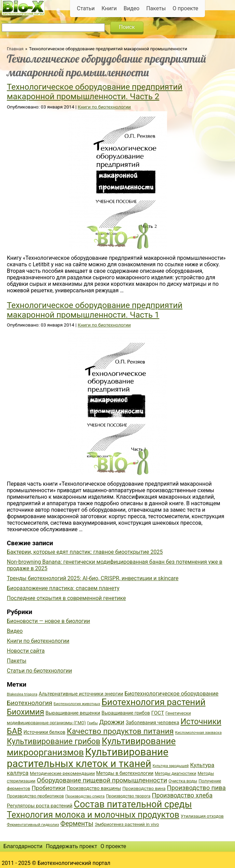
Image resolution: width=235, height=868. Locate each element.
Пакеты (156, 8)
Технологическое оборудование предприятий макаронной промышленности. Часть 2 (95, 92)
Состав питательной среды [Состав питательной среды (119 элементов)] (133, 804)
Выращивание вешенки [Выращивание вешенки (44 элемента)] (73, 713)
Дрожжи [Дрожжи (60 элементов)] (112, 722)
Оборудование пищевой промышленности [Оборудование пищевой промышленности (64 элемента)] (102, 780)
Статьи (86, 8)
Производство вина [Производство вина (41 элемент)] (144, 788)
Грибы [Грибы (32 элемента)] (92, 723)
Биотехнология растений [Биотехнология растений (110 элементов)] (153, 702)
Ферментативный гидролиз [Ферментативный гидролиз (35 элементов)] (33, 825)
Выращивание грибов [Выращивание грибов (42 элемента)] (126, 713)
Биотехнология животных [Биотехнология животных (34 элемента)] (77, 704)
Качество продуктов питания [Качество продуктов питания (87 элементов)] (120, 731)
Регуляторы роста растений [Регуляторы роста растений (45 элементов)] (40, 806)
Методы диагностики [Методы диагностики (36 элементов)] (175, 774)
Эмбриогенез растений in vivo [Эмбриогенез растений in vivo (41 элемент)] (127, 824)
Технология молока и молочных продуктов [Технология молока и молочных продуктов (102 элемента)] (93, 815)
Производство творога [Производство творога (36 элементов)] (128, 796)
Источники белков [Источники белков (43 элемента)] (45, 732)
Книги (109, 8)
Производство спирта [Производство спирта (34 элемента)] (85, 796)
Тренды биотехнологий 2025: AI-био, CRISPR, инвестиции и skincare (93, 578)
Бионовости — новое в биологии (49, 621)
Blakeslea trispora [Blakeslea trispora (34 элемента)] (22, 694)
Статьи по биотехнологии (39, 671)
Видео (132, 8)
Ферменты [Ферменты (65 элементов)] (77, 824)
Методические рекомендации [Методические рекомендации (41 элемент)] (62, 773)
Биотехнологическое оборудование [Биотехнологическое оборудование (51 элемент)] (172, 694)
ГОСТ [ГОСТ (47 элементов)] (158, 713)
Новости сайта (26, 651)
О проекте (185, 8)
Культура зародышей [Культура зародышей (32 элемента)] (171, 766)
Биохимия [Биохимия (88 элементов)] (25, 712)
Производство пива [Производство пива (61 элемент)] (196, 788)
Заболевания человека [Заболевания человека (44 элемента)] (152, 723)
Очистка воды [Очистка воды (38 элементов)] (183, 781)
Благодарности (23, 846)
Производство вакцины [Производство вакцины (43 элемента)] (94, 788)
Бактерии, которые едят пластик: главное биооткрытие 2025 (85, 552)
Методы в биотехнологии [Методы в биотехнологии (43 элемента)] (125, 773)
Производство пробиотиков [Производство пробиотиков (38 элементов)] (35, 796)
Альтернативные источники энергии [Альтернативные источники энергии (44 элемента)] (81, 694)
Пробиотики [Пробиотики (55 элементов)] (48, 788)
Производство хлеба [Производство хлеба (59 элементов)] (182, 795)
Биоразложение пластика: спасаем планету (63, 588)
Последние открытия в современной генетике (66, 598)
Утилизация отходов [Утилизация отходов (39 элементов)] (202, 816)
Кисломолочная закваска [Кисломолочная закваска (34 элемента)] (198, 733)
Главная (15, 49)
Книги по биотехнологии (104, 107)
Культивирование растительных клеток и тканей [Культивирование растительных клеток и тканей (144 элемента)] (88, 758)
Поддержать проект (71, 846)
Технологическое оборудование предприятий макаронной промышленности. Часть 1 (95, 310)
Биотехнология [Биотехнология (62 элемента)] (30, 703)
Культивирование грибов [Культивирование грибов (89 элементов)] (54, 741)
